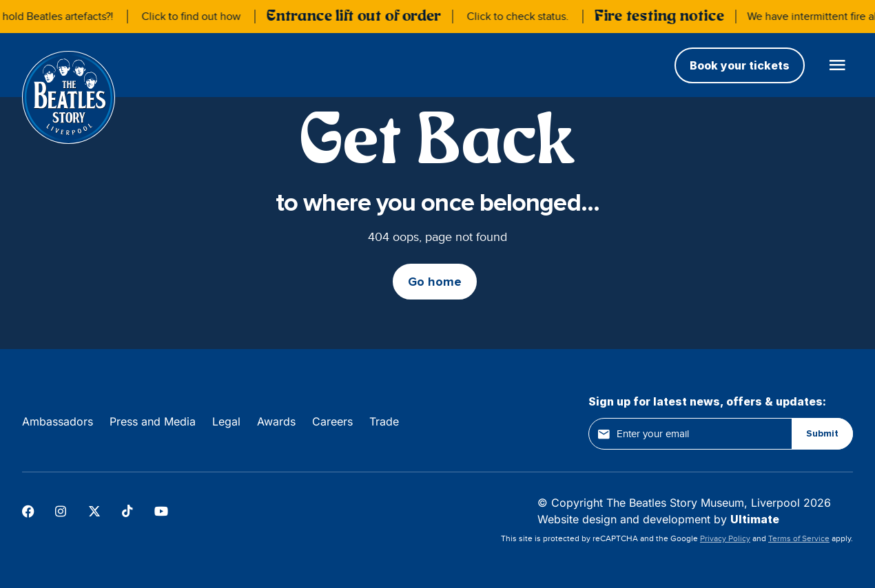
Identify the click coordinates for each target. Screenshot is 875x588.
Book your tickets (740, 65)
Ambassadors (58, 421)
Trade (384, 421)
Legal (226, 421)
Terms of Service (799, 538)
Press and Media (153, 421)
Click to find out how (194, 17)
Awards (276, 421)
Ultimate (755, 519)
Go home (435, 282)
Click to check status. (521, 17)
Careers (332, 421)
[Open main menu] (837, 65)
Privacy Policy (725, 538)
